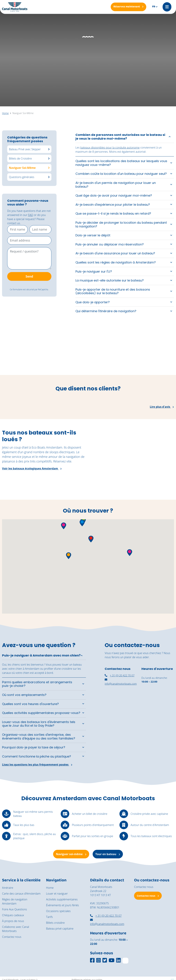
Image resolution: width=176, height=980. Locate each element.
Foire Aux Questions (15, 909)
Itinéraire (8, 888)
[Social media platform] (92, 960)
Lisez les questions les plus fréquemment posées (37, 765)
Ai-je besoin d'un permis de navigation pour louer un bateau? (116, 185)
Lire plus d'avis (162, 407)
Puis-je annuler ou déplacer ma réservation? (110, 244)
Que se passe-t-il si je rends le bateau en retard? (113, 213)
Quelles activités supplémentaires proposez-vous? (41, 713)
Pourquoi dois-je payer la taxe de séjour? (34, 747)
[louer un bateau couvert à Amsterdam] (158, 704)
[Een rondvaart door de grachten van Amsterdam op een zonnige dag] (154, 353)
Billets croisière (55, 923)
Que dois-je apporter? (93, 302)
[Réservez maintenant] (128, 7)
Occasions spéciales (58, 911)
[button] (82, 523)
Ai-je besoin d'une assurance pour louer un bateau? (115, 253)
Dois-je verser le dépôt (93, 235)
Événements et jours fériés (62, 905)
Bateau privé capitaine (60, 929)
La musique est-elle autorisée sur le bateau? (110, 280)
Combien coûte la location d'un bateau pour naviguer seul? (121, 174)
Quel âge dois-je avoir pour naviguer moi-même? (114, 195)
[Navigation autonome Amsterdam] (158, 729)
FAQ (31, 215)
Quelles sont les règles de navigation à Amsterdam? (116, 262)
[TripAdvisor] (125, 961)
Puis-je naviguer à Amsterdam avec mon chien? (41, 655)
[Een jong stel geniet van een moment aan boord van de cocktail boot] (110, 353)
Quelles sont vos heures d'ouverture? (30, 704)
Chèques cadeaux (13, 915)
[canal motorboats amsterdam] (121, 728)
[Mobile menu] (167, 7)
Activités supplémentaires (62, 899)
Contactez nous (12, 937)
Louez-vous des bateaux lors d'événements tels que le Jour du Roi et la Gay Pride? (39, 724)
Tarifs (49, 917)
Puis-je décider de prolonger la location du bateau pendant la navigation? (121, 224)
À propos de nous (13, 921)
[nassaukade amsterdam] (121, 705)
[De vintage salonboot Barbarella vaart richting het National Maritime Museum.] (66, 353)
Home (50, 888)
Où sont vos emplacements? (24, 695)
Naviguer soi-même (71, 854)
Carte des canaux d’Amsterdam (21, 894)
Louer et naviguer (57, 894)
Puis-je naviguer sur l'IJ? (94, 271)
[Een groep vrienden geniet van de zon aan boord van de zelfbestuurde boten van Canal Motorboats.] (22, 353)
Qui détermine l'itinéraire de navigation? (106, 311)
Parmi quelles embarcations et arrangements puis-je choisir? (37, 684)
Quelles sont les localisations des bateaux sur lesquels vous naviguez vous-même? (121, 163)
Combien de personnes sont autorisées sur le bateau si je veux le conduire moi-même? (120, 137)
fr (154, 7)
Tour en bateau (108, 854)
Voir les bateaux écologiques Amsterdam (32, 468)
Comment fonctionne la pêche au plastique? (37, 756)
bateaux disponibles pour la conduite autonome (110, 148)
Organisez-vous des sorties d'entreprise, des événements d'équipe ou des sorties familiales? (39, 737)
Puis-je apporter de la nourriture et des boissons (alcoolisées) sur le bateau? (113, 291)
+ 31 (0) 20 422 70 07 (120, 675)
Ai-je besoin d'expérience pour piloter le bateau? (113, 205)
